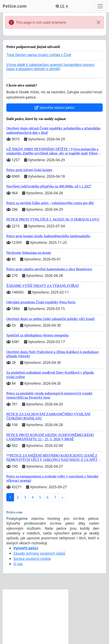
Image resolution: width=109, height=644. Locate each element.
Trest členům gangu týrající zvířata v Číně (39, 55)
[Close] (98, 22)
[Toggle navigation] (100, 6)
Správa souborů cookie (32, 559)
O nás (18, 564)
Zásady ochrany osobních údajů (39, 553)
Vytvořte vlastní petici (55, 108)
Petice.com (15, 6)
